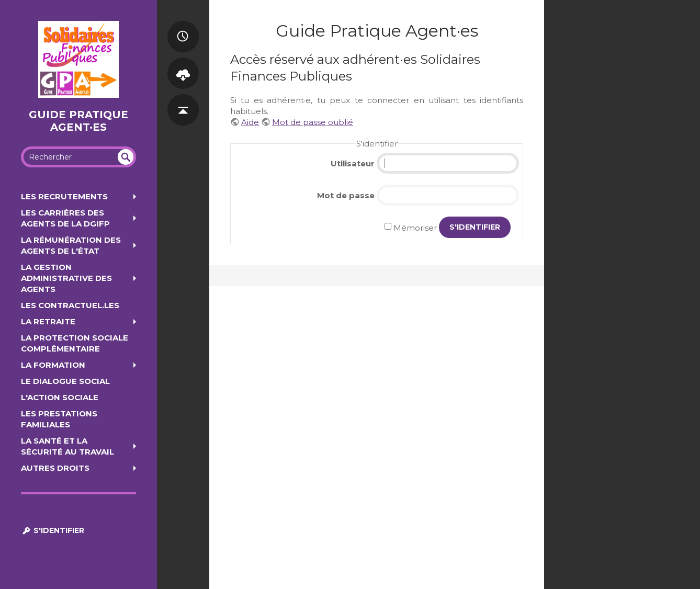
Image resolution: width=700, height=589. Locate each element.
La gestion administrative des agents (66, 278)
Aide (250, 122)
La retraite (48, 321)
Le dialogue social (65, 381)
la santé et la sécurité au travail (67, 446)
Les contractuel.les (70, 305)
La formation (53, 365)
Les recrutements (64, 196)
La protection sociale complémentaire (75, 343)
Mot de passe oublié (313, 122)
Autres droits (55, 468)
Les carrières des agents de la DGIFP (65, 218)
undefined (126, 157)
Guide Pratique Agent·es (78, 121)
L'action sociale (60, 397)
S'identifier (53, 530)
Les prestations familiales (59, 419)
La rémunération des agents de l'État (71, 245)
